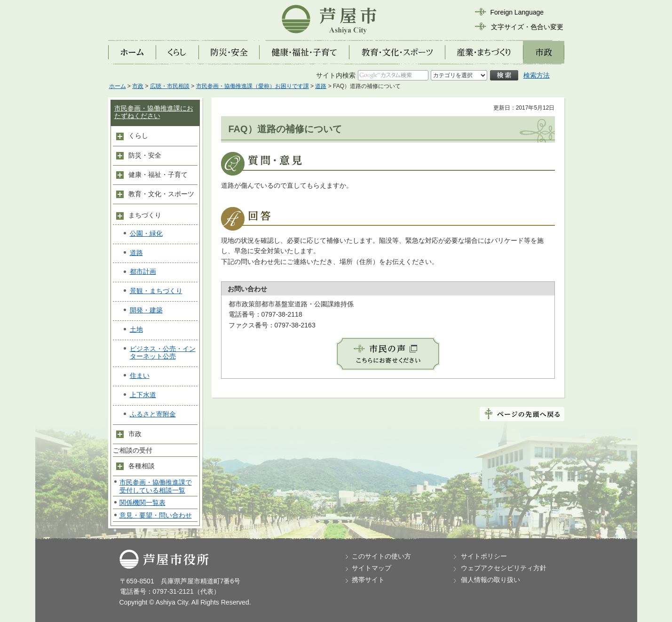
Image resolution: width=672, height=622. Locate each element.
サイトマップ (372, 568)
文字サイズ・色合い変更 (527, 27)
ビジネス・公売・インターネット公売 (163, 353)
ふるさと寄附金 (153, 414)
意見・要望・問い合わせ (156, 515)
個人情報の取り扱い (490, 580)
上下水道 (143, 395)
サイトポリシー (484, 556)
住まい (140, 375)
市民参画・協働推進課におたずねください (154, 112)
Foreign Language (517, 12)
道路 (321, 86)
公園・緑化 (146, 233)
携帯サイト (368, 580)
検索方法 (537, 75)
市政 (138, 86)
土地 (136, 329)
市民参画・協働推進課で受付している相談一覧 (156, 486)
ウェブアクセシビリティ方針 (504, 568)
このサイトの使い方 (381, 556)
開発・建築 (146, 310)
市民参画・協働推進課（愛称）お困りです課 (253, 86)
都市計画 (143, 271)
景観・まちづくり (156, 291)
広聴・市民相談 (170, 86)
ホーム (118, 86)
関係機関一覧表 (142, 502)
